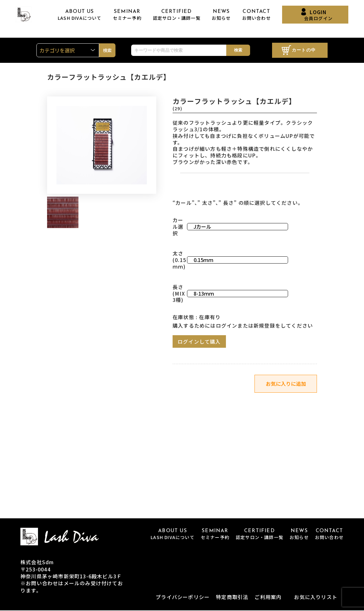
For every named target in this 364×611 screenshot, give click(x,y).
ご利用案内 (268, 597)
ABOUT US (80, 15)
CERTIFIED (177, 15)
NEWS (221, 15)
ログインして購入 (199, 341)
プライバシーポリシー (183, 597)
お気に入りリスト (316, 597)
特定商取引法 (232, 597)
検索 (238, 50)
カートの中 (304, 50)
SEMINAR (127, 15)
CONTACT (257, 15)
